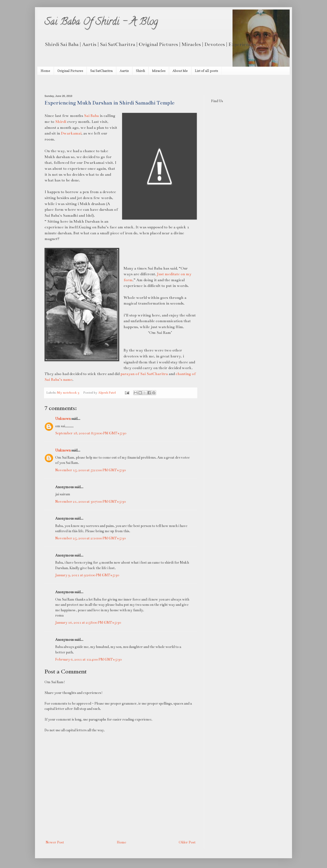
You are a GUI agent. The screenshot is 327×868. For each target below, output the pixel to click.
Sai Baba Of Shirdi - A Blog (101, 23)
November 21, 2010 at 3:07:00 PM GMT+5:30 (90, 502)
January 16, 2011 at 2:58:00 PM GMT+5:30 (88, 622)
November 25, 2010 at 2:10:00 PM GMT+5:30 (90, 538)
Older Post (187, 842)
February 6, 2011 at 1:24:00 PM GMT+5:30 (88, 659)
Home (45, 71)
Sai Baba (91, 116)
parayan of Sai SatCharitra (144, 374)
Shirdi (140, 71)
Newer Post (55, 842)
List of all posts (206, 71)
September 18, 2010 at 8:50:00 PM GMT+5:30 (91, 433)
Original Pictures (70, 71)
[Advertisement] (100, 84)
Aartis (124, 71)
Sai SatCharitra (101, 71)
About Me (180, 71)
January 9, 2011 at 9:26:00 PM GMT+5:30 (87, 575)
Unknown (63, 419)
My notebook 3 (68, 393)
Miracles (159, 71)
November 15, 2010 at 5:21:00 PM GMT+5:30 (90, 470)
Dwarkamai (71, 133)
